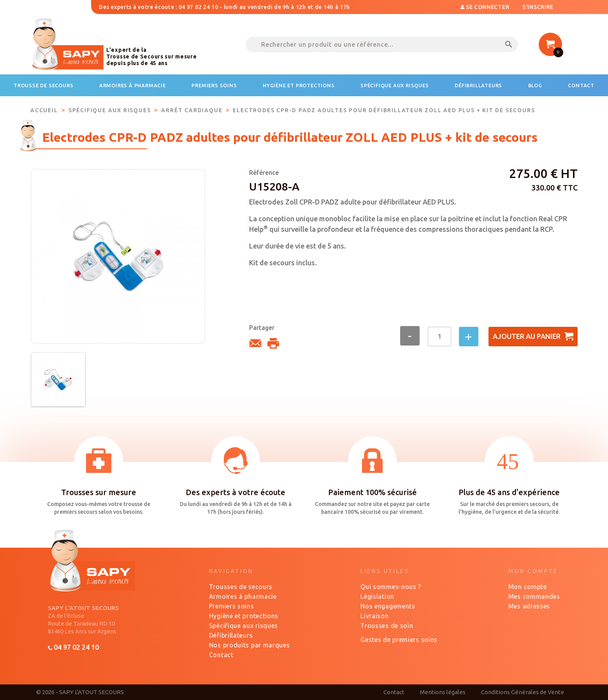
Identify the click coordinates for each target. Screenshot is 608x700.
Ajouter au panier (533, 336)
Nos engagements (388, 606)
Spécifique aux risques (243, 626)
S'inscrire (538, 7)
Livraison (374, 616)
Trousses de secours (241, 587)
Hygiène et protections (244, 616)
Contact (221, 655)
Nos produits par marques (250, 645)
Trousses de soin (387, 626)
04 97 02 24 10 (73, 647)
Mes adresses (529, 606)
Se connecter (486, 7)
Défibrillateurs (231, 635)
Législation (377, 596)
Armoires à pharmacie (243, 596)
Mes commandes (534, 596)
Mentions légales (443, 692)
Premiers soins (232, 606)
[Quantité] (439, 337)
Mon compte (528, 587)
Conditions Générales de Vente (523, 692)
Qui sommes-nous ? (391, 587)
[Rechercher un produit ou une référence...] (382, 44)
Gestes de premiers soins (399, 640)
